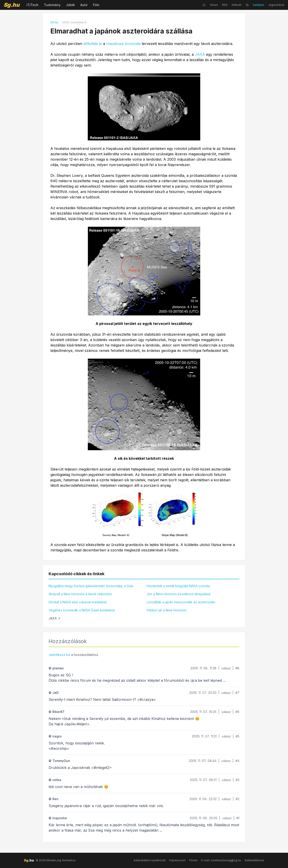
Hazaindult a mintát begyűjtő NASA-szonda (178, 586)
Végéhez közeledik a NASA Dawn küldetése (82, 610)
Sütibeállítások (254, 860)
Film (96, 5)
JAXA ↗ (54, 618)
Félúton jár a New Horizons (167, 610)
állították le (93, 44)
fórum (214, 5)
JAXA (200, 54)
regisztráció (277, 5)
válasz (226, 668)
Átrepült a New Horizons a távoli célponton (80, 594)
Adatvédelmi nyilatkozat (150, 860)
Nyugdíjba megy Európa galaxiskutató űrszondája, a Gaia (91, 586)
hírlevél (237, 5)
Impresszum (177, 860)
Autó (84, 5)
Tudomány (52, 5)
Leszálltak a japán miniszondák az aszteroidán (181, 602)
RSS (225, 5)
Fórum (193, 860)
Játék (70, 5)
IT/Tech (33, 5)
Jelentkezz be (59, 655)
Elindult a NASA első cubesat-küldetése (78, 602)
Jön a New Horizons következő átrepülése (179, 594)
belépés (259, 5)
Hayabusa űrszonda (123, 44)
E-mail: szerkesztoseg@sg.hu (221, 860)
